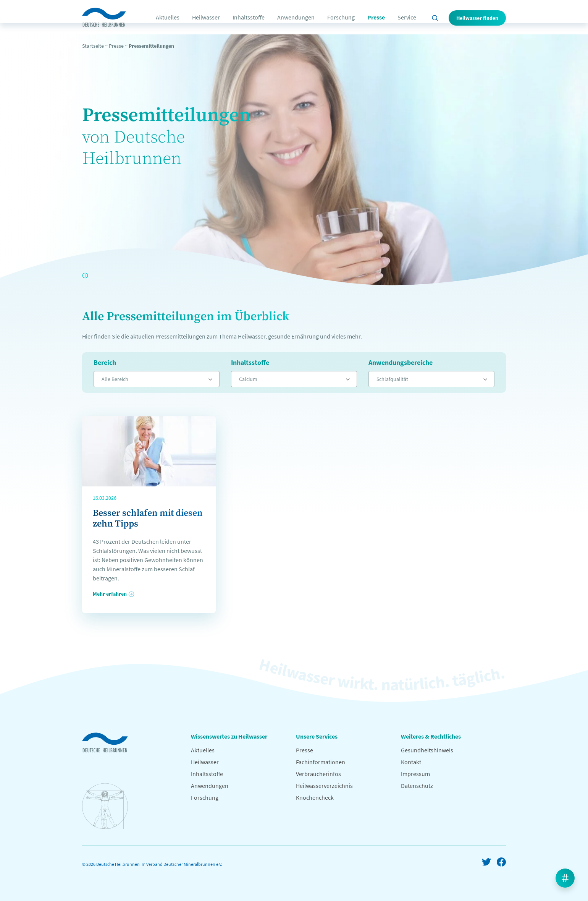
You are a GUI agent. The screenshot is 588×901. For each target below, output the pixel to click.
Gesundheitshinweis (427, 750)
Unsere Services (317, 736)
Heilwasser (206, 17)
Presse (376, 17)
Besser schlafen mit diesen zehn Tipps (148, 519)
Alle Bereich (115, 379)
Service (407, 17)
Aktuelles (168, 17)
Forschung (341, 17)
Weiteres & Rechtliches (431, 736)
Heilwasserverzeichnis (324, 786)
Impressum (415, 774)
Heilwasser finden (477, 18)
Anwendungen (296, 17)
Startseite (93, 46)
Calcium (248, 379)
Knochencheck (315, 797)
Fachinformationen (321, 762)
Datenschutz (417, 786)
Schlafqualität (392, 379)
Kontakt (411, 762)
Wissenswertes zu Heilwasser (229, 736)
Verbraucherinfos (318, 774)
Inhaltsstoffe (249, 17)
